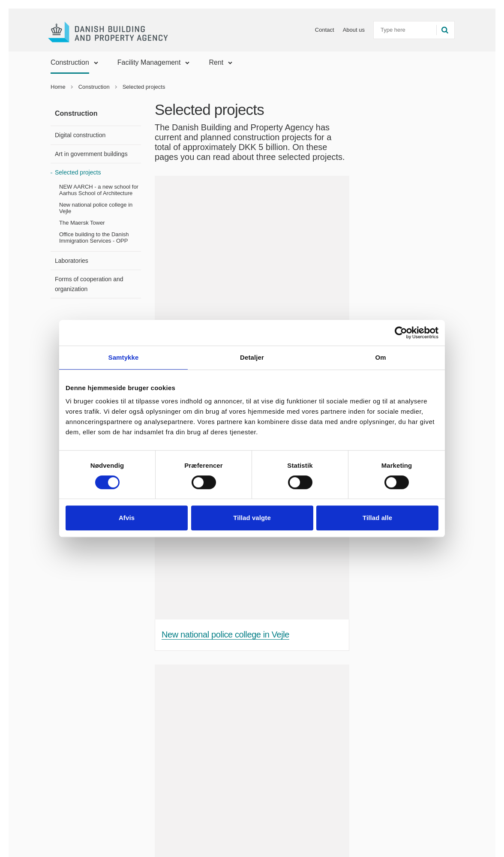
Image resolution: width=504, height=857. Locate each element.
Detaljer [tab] (252, 357)
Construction (70, 62)
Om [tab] (380, 357)
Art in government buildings (91, 154)
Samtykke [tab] (124, 357)
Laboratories (72, 261)
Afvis (127, 518)
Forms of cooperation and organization (89, 284)
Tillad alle (377, 518)
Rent (216, 62)
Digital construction (80, 135)
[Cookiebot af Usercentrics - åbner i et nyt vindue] (401, 333)
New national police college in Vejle (96, 208)
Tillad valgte (252, 518)
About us (345, 30)
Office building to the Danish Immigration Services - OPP (94, 238)
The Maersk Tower (82, 223)
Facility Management (149, 62)
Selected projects (78, 172)
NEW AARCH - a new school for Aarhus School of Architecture (99, 190)
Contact (316, 30)
